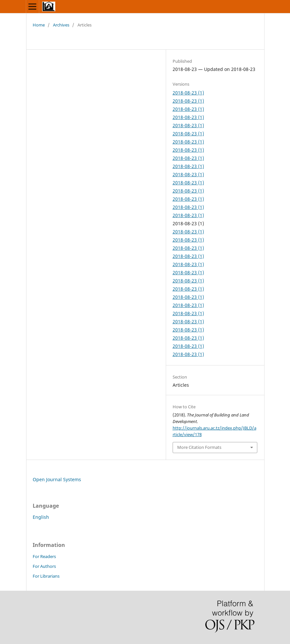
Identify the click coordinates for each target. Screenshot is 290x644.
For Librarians (46, 576)
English (41, 517)
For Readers (44, 556)
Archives (61, 25)
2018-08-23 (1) (188, 93)
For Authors (44, 566)
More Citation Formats (199, 447)
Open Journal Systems (57, 479)
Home (39, 25)
